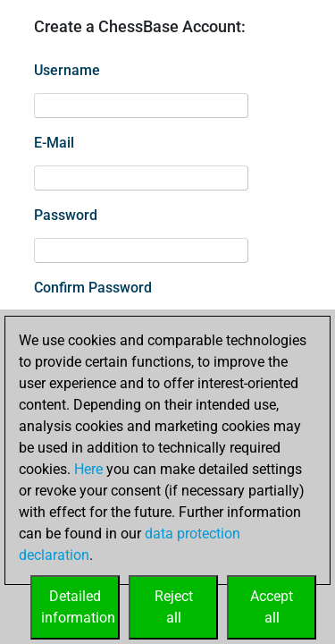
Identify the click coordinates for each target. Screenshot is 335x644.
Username (67, 70)
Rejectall (174, 607)
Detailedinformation (78, 607)
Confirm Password (93, 288)
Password (66, 215)
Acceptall (272, 607)
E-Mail (54, 143)
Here (88, 469)
